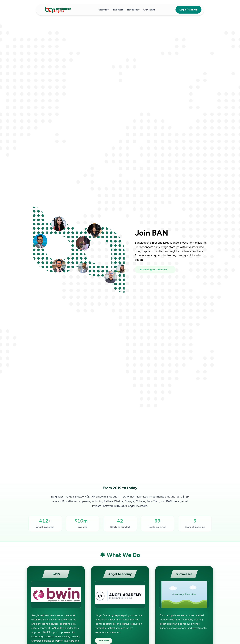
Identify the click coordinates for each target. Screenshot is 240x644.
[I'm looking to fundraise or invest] (155, 270)
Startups (103, 10)
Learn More (104, 641)
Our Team (149, 10)
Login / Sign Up (188, 10)
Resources (133, 10)
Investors (118, 10)
